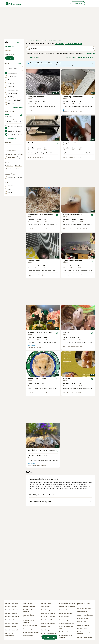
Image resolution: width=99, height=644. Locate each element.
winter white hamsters (67, 603)
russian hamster (83, 618)
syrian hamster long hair (66, 628)
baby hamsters (28, 636)
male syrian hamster (48, 623)
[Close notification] (93, 63)
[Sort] (80, 58)
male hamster (28, 603)
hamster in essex (11, 613)
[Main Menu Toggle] (2, 3)
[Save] (57, 97)
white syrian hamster (49, 633)
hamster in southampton (10, 634)
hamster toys (46, 627)
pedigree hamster (83, 625)
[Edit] (21, 115)
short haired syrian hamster (30, 611)
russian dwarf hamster (67, 623)
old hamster (45, 606)
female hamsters (29, 606)
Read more (91, 53)
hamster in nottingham (13, 617)
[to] (19, 169)
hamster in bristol (11, 603)
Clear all (18, 42)
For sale (10, 58)
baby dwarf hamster (48, 617)
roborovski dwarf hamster (29, 616)
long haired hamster (48, 613)
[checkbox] (6, 73)
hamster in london (12, 606)
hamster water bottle (85, 637)
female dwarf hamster (67, 606)
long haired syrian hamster (84, 604)
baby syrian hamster (30, 626)
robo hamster (82, 612)
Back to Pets (10, 46)
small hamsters (65, 632)
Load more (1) (18, 107)
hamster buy (64, 620)
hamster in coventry (12, 630)
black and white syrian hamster (85, 633)
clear (20, 63)
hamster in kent (11, 627)
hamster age (46, 630)
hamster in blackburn (13, 620)
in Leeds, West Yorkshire (68, 44)
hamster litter (64, 610)
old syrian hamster (66, 613)
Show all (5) (12, 138)
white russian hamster (31, 632)
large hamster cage (84, 608)
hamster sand (82, 628)
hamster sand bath (48, 620)
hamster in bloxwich (12, 610)
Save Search (33, 58)
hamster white (46, 603)
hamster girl (81, 622)
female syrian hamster (85, 615)
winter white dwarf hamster (66, 636)
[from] (9, 169)
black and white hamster (29, 621)
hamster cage (28, 629)
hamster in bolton (11, 623)
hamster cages (46, 610)
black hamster (64, 617)
